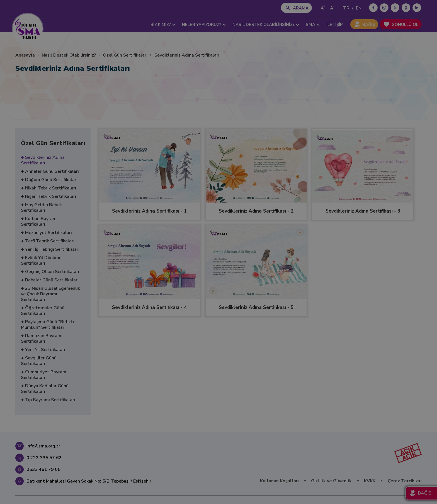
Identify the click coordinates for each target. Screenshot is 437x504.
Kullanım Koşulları (279, 481)
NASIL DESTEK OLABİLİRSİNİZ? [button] (266, 25)
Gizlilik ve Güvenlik (331, 481)
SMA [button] (313, 25)
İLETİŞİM (335, 25)
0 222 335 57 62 (44, 458)
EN (359, 8)
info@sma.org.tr (43, 446)
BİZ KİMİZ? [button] (163, 25)
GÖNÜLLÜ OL (405, 25)
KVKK (370, 481)
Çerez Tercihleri (405, 481)
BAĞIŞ (369, 25)
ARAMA (301, 8)
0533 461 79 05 (43, 469)
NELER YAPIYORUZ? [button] (204, 25)
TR (346, 8)
